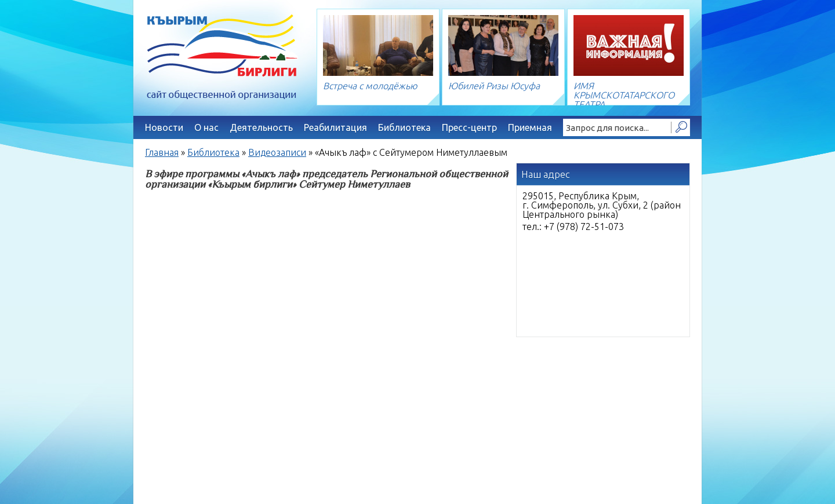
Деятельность (261, 127)
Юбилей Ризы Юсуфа (494, 86)
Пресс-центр (469, 127)
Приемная (530, 127)
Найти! (681, 127)
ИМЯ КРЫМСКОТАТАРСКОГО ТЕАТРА (624, 95)
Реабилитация (335, 127)
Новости (164, 127)
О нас (206, 127)
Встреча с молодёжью (370, 86)
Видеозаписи (277, 152)
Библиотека (404, 127)
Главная (162, 152)
